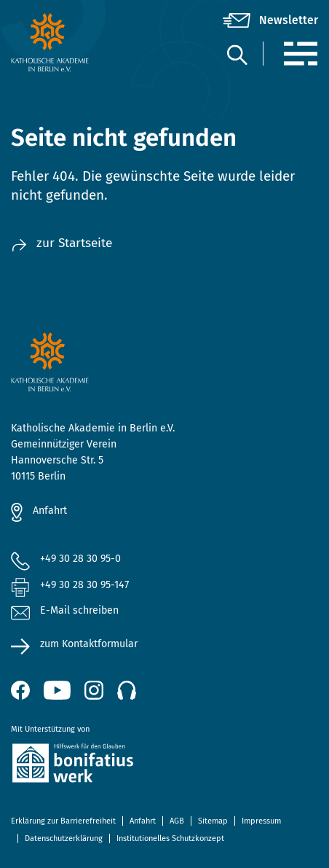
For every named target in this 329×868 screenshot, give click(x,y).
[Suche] (237, 54)
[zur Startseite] (62, 42)
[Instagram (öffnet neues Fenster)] (94, 690)
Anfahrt (50, 511)
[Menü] (300, 54)
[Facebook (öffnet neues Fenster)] (20, 690)
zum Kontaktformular (89, 644)
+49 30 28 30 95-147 (84, 585)
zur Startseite (62, 243)
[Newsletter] (270, 20)
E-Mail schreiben (65, 611)
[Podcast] (127, 690)
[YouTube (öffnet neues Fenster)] (57, 690)
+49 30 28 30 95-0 (80, 559)
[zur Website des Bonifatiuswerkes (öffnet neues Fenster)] (164, 766)
